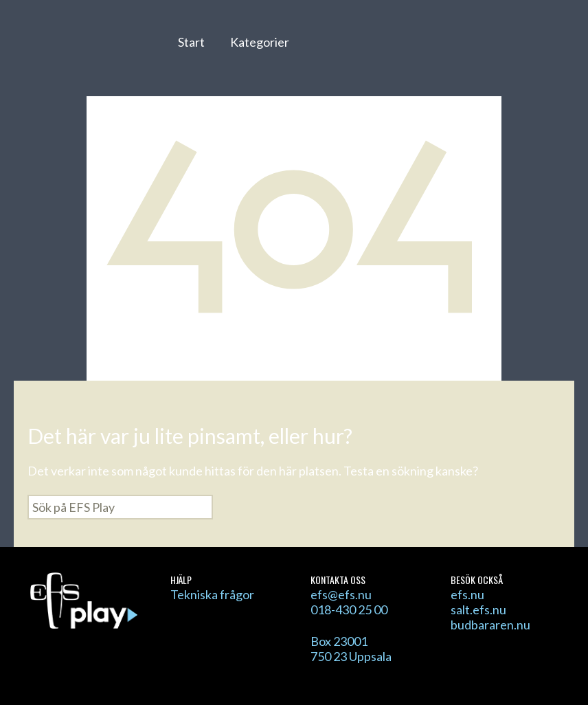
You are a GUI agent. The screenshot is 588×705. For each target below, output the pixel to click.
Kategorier (260, 42)
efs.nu (467, 594)
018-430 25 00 (349, 609)
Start (191, 42)
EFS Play (88, 50)
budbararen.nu (490, 625)
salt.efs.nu (478, 609)
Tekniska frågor (212, 594)
